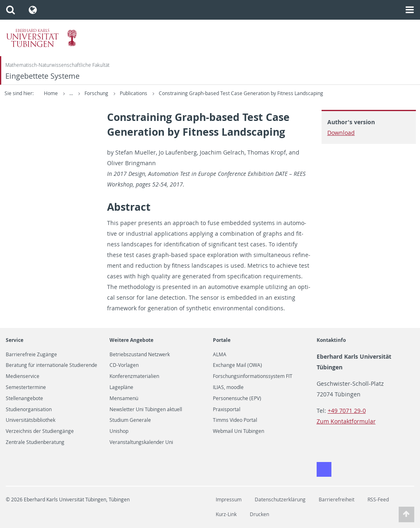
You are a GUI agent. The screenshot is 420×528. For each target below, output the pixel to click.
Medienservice (23, 376)
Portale (222, 340)
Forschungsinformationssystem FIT (253, 376)
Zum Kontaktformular (346, 421)
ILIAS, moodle (228, 387)
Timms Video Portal (235, 420)
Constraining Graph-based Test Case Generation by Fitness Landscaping (241, 93)
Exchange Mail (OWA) (237, 365)
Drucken (259, 514)
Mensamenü (124, 398)
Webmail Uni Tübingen (239, 431)
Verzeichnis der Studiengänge (40, 431)
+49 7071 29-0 (347, 411)
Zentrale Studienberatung (35, 442)
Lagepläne (121, 387)
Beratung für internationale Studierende (51, 365)
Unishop (119, 431)
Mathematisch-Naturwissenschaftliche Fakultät (57, 65)
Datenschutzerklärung (280, 500)
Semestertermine (26, 387)
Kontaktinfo (331, 340)
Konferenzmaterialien (134, 376)
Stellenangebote (24, 398)
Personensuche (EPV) (237, 398)
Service (15, 340)
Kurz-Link (226, 514)
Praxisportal (227, 410)
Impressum (229, 500)
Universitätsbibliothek (31, 420)
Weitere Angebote (131, 340)
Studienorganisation (29, 410)
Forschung (97, 93)
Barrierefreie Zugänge (31, 355)
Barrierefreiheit (337, 500)
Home (51, 93)
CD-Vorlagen (124, 365)
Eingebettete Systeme (42, 76)
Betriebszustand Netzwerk (140, 355)
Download (341, 133)
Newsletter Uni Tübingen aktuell (146, 410)
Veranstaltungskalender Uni (141, 442)
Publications (134, 93)
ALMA (220, 355)
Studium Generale (130, 420)
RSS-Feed (378, 500)
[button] (10, 10)
